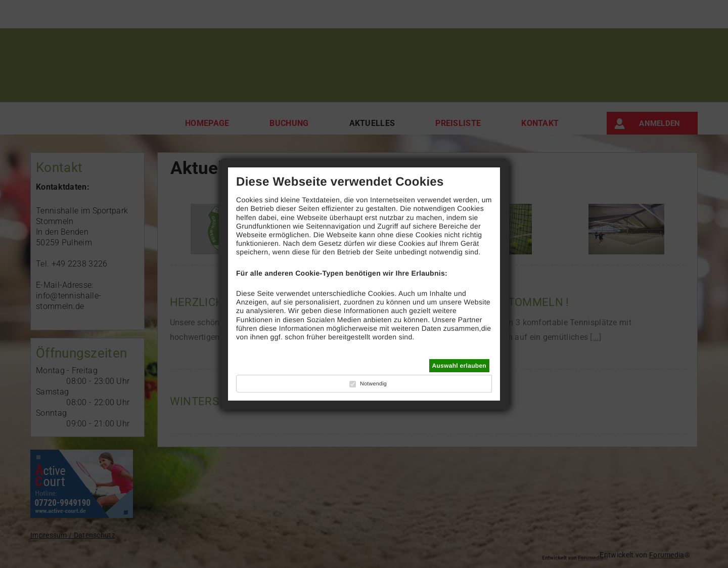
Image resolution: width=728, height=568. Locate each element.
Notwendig (373, 384)
